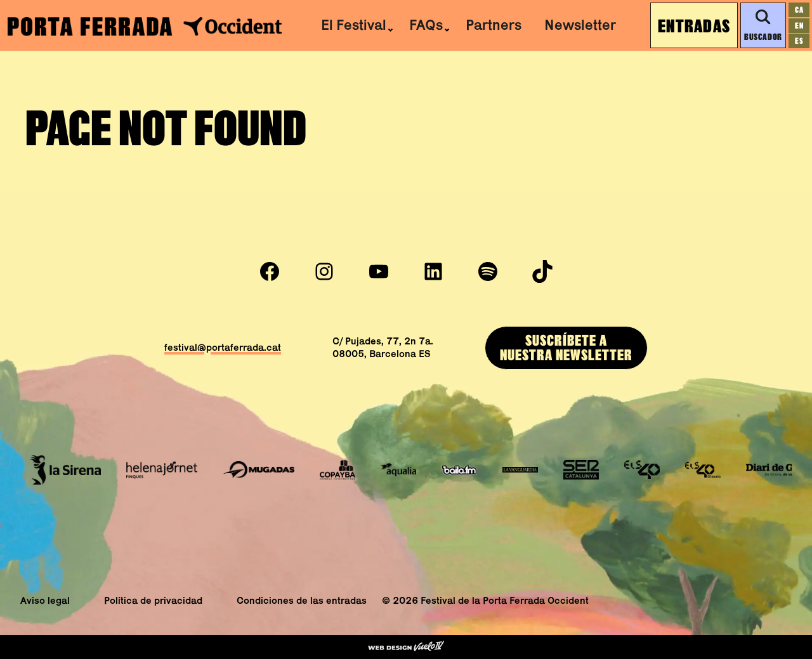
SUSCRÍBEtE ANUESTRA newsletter (566, 348)
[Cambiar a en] (799, 26)
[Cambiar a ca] (799, 10)
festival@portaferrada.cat (223, 347)
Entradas (694, 25)
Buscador (763, 25)
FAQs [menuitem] (426, 25)
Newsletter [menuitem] (580, 25)
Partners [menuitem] (494, 25)
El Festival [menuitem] (354, 25)
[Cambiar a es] (799, 41)
